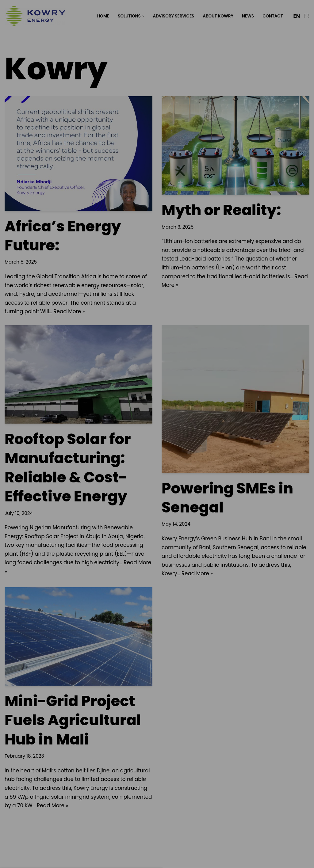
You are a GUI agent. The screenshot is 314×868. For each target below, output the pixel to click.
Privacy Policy (157, 417)
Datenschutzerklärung (141, 523)
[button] (157, 475)
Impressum (184, 523)
